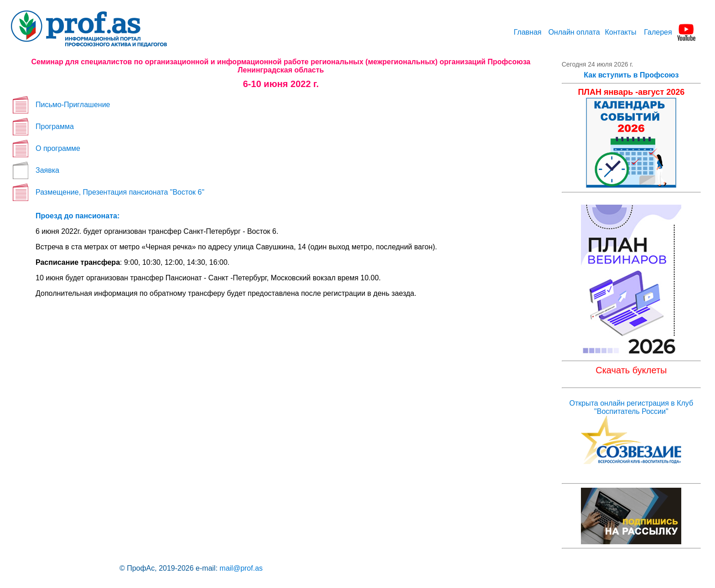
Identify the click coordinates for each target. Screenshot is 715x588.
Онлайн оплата (574, 32)
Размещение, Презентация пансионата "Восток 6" (120, 192)
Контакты (620, 32)
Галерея (658, 32)
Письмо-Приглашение (73, 105)
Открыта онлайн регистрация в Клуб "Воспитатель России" (632, 407)
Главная (528, 32)
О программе (58, 148)
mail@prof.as (241, 568)
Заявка (47, 170)
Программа (55, 126)
